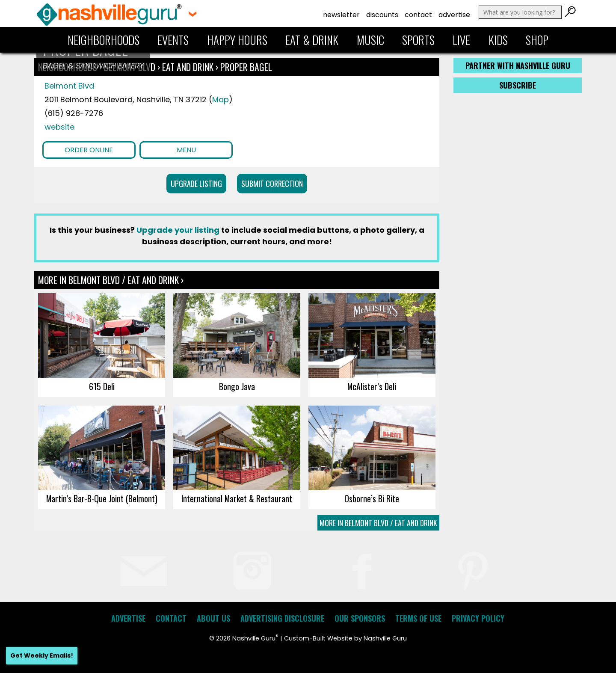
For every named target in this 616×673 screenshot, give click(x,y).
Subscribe (518, 85)
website (59, 127)
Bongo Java (237, 386)
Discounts (382, 15)
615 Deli (102, 386)
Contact (418, 15)
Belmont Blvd (69, 86)
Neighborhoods (104, 40)
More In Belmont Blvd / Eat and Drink (378, 523)
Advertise (454, 15)
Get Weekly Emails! (42, 655)
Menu (186, 150)
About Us (213, 618)
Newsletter (341, 15)
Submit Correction (272, 184)
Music (370, 40)
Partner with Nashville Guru (518, 65)
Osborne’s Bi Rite (372, 498)
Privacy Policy (478, 618)
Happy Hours (237, 40)
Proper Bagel (246, 67)
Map (221, 99)
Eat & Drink (312, 40)
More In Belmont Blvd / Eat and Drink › (111, 280)
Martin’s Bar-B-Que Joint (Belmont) (102, 498)
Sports (418, 40)
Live (461, 40)
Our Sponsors (360, 618)
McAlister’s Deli (372, 386)
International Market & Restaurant (237, 498)
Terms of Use (418, 618)
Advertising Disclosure (282, 618)
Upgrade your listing (178, 230)
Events (173, 40)
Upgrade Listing (196, 184)
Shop (537, 40)
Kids (498, 40)
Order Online (89, 150)
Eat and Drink (188, 67)
